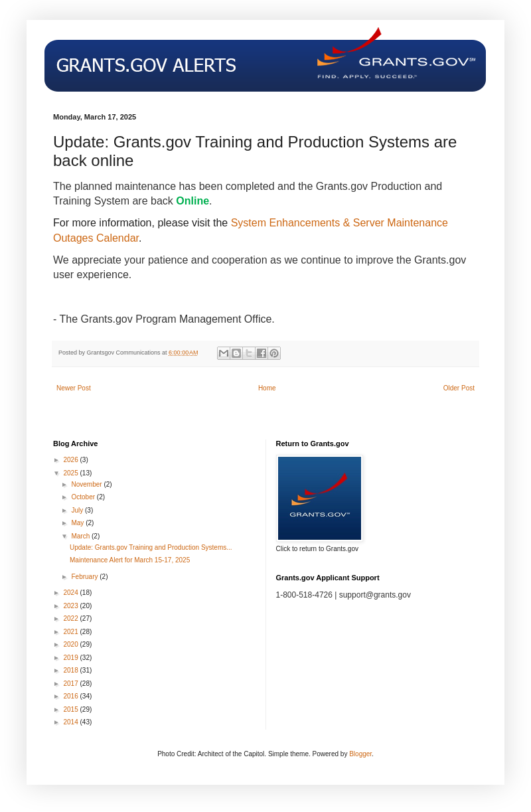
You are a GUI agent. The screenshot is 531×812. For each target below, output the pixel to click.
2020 (71, 644)
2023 (71, 606)
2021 (71, 632)
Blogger (360, 754)
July (78, 510)
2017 (71, 684)
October (84, 497)
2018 (71, 670)
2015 (71, 709)
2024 (71, 593)
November (87, 484)
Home (267, 388)
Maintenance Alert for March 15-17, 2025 (130, 560)
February (85, 577)
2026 (71, 460)
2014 (71, 722)
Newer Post (74, 388)
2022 (71, 618)
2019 (71, 658)
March (81, 536)
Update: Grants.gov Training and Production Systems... (151, 547)
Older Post (459, 388)
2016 (71, 696)
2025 (71, 473)
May (78, 523)
